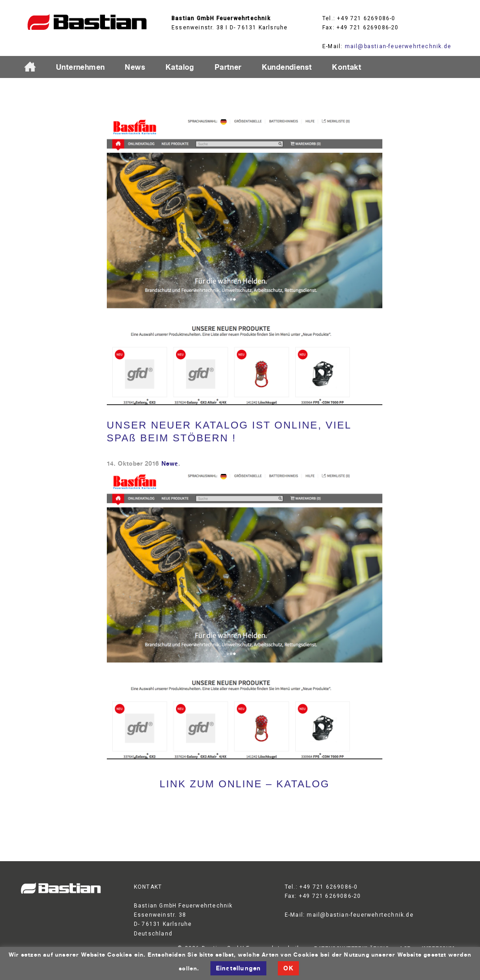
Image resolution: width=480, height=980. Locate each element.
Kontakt (347, 67)
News (135, 67)
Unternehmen (80, 67)
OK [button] (288, 968)
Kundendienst (287, 67)
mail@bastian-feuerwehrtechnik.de (398, 46)
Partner (228, 67)
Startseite (34, 67)
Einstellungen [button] (239, 968)
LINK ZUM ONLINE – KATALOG (245, 784)
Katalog (180, 67)
